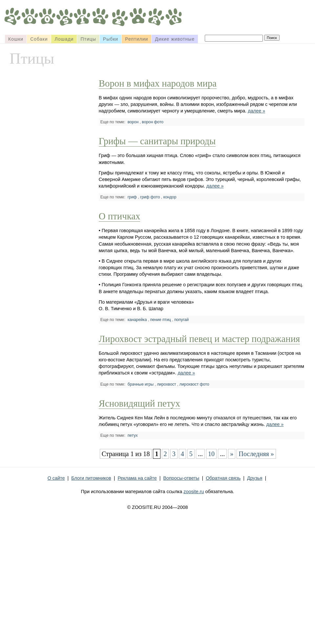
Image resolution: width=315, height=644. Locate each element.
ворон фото (153, 122)
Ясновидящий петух (139, 403)
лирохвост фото (194, 384)
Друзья (255, 478)
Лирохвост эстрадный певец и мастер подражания (199, 339)
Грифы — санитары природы (157, 141)
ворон (133, 122)
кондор (170, 197)
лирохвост (166, 384)
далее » (256, 111)
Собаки (39, 39)
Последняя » (256, 454)
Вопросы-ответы (181, 478)
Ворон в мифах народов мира (158, 83)
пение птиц (161, 320)
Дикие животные (175, 39)
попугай (181, 320)
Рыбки (111, 39)
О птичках (120, 216)
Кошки (16, 39)
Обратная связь (223, 478)
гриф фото (150, 197)
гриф (132, 197)
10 (211, 454)
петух (133, 435)
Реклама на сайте (137, 478)
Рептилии (136, 39)
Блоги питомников (91, 478)
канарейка (137, 320)
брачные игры (141, 384)
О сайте (56, 478)
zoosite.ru (194, 492)
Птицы (88, 39)
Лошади (64, 39)
